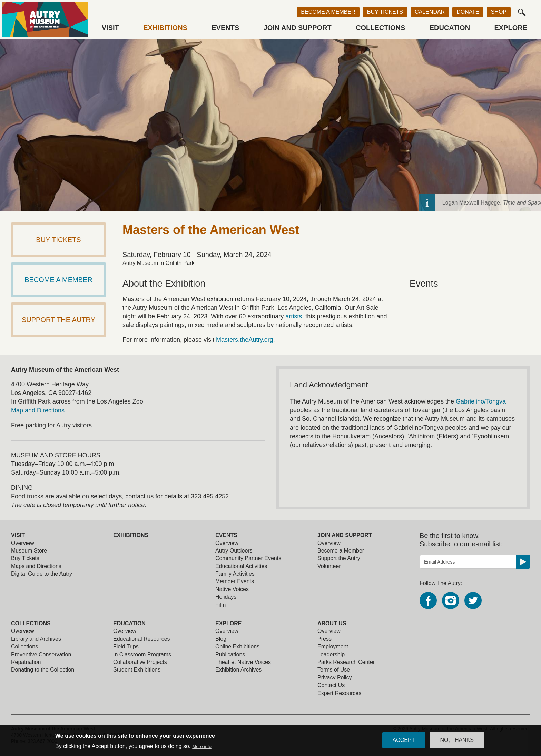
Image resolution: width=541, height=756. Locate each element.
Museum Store (29, 551)
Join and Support (298, 28)
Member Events (235, 581)
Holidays (226, 597)
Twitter (473, 600)
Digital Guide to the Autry (42, 574)
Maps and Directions (36, 566)
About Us (332, 623)
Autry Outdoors (234, 551)
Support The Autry (58, 320)
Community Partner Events (248, 558)
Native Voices (232, 589)
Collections (380, 28)
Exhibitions (165, 28)
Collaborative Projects (140, 662)
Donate (468, 12)
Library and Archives (36, 639)
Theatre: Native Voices (243, 662)
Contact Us (331, 685)
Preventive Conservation (41, 654)
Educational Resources (142, 639)
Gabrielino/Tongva (481, 401)
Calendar (430, 12)
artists (294, 316)
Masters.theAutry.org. (245, 340)
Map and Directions (38, 410)
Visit (110, 28)
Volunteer (329, 566)
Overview (23, 543)
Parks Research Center (346, 662)
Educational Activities (241, 566)
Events (225, 28)
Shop (499, 12)
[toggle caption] (533, 203)
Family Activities (235, 574)
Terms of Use (334, 670)
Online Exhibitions (237, 646)
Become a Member (328, 12)
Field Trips (126, 646)
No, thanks (457, 741)
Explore (511, 28)
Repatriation (26, 662)
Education (450, 28)
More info (202, 748)
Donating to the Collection (43, 670)
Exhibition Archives (238, 670)
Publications (230, 654)
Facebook (428, 600)
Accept (404, 741)
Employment (333, 646)
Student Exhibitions (137, 670)
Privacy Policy (335, 678)
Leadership (331, 654)
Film (220, 605)
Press (324, 639)
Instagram (451, 600)
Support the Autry (339, 558)
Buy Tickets (385, 12)
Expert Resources (339, 693)
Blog (221, 639)
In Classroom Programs (142, 654)
